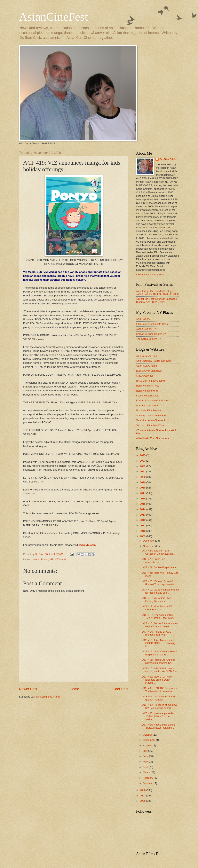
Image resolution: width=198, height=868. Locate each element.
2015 (143, 504)
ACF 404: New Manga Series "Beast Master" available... (159, 726)
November (149, 546)
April (146, 767)
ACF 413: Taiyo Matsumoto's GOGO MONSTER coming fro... (159, 643)
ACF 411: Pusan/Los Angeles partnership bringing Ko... (159, 661)
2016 (143, 499)
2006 (143, 801)
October (148, 735)
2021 (143, 471)
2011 (143, 525)
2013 (143, 515)
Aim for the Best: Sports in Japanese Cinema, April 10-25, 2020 (157, 300)
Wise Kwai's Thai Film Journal (153, 438)
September (150, 740)
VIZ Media (61, 559)
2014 (143, 509)
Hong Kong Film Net (147, 386)
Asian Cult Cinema (147, 366)
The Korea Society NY (149, 339)
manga (36, 559)
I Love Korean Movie (148, 396)
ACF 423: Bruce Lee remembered (154, 560)
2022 (143, 466)
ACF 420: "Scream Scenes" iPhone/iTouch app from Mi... (160, 583)
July (146, 751)
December (149, 541)
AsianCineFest (54, 17)
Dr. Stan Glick (168, 159)
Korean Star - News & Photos (153, 400)
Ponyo (45, 559)
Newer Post (28, 689)
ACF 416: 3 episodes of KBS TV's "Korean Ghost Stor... (158, 616)
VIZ (51, 559)
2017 (143, 493)
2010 (143, 531)
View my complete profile (150, 274)
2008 (143, 790)
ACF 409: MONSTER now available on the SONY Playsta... (157, 680)
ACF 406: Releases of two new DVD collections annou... (160, 706)
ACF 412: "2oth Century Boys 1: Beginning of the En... (160, 653)
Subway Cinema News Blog (152, 415)
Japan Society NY (146, 329)
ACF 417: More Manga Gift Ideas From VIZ (157, 608)
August (147, 745)
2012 (143, 520)
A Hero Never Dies (147, 356)
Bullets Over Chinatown (149, 371)
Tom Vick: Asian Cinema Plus (152, 420)
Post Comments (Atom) (47, 697)
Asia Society (143, 319)
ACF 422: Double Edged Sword (160, 567)
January (148, 783)
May (146, 762)
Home (74, 689)
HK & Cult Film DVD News (151, 381)
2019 (143, 482)
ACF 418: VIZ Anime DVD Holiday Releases (157, 599)
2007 (143, 796)
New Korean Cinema (148, 406)
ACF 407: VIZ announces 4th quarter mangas (159, 698)
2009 (143, 536)
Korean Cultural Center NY (151, 334)
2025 (143, 455)
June (146, 756)
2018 (143, 488)
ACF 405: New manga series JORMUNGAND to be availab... (158, 716)
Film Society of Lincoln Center (153, 324)
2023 (143, 461)
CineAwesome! (145, 376)
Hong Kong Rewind (147, 391)
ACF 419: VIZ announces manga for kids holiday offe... (161, 591)
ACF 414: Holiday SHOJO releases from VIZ (157, 633)
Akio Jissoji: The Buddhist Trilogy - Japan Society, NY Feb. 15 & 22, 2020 (157, 293)
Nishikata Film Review (149, 410)
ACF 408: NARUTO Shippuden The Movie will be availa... (160, 690)
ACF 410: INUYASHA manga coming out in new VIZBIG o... (161, 670)
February (148, 778)
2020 (143, 477)
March (147, 772)
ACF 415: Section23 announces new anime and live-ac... (160, 625)
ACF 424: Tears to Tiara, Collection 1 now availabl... (159, 552)
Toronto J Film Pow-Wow (150, 425)
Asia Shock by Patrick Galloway (154, 361)
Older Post (120, 689)
